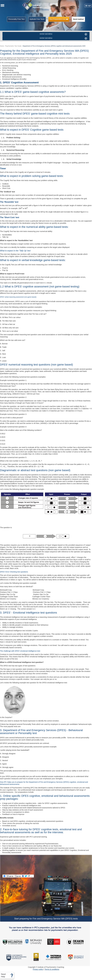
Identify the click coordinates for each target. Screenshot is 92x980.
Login (88, 6)
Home (2, 46)
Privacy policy (38, 969)
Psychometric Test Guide (13, 46)
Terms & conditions (52, 969)
